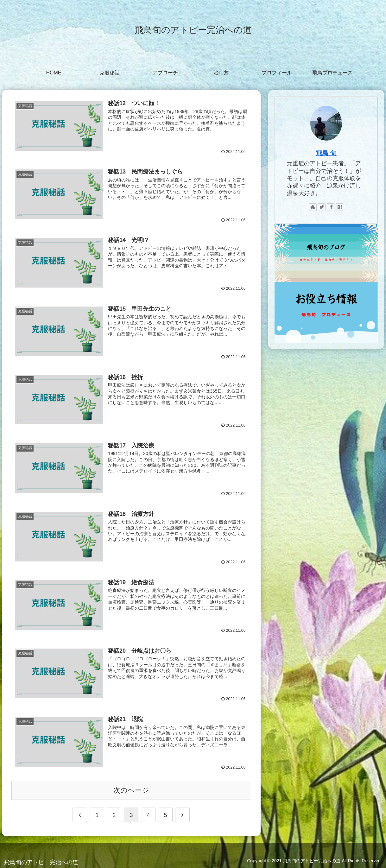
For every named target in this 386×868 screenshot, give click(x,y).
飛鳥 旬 (326, 153)
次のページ (131, 789)
